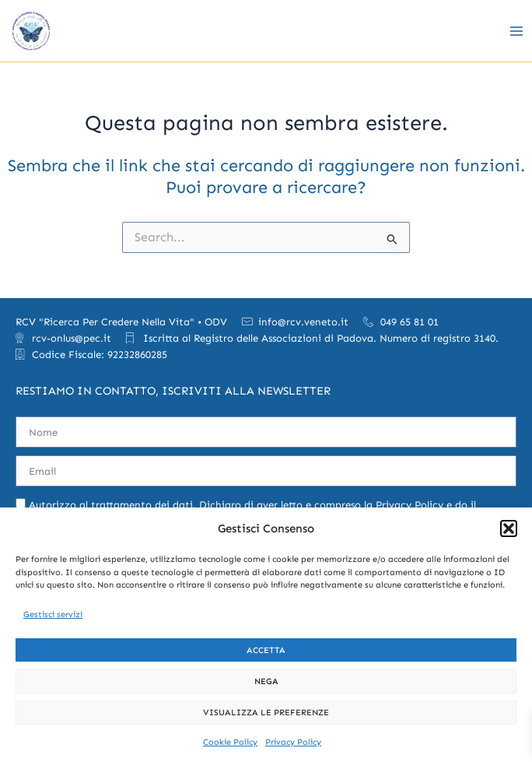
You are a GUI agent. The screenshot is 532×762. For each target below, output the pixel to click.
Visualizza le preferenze (266, 713)
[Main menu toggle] (516, 30)
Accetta (266, 650)
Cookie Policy (230, 742)
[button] (509, 528)
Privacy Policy (293, 742)
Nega (266, 681)
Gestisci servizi (53, 615)
